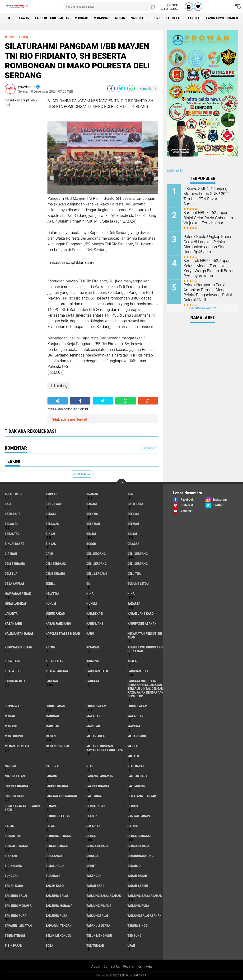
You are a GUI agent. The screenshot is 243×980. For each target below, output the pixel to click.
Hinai (131, 594)
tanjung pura (138, 906)
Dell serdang (97, 574)
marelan (52, 726)
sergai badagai (139, 836)
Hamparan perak (18, 594)
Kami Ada (145, 966)
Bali (8, 504)
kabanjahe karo (58, 623)
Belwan (133, 524)
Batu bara (135, 504)
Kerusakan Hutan (19, 647)
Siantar (11, 856)
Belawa (133, 514)
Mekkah (133, 746)
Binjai (91, 534)
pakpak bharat (57, 786)
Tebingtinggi (15, 936)
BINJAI (132, 534)
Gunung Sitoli (138, 584)
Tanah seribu (138, 886)
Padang (51, 776)
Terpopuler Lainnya (203, 308)
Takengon (94, 876)
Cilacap (133, 544)
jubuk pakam (56, 614)
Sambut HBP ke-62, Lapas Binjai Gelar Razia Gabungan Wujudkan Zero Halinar (208, 217)
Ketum (51, 647)
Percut (133, 806)
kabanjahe (13, 623)
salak (9, 826)
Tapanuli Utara (98, 926)
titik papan (14, 946)
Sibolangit (54, 856)
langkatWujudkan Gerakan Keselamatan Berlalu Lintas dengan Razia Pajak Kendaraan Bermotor (145, 689)
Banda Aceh (55, 504)
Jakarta (11, 614)
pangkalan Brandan (61, 796)
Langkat (93, 681)
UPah (131, 946)
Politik (92, 816)
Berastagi (13, 534)
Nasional (138, 18)
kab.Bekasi (174, 18)
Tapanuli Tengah (59, 926)
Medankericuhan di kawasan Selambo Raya (105, 748)
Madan (10, 716)
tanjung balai (16, 896)
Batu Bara (13, 514)
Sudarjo (134, 866)
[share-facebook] (111, 89)
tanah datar (137, 876)
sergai (91, 836)
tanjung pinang (99, 906)
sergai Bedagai (16, 846)
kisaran (93, 647)
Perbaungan (96, 806)
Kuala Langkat (57, 671)
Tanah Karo (95, 886)
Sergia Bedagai (139, 846)
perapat (52, 806)
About (96, 966)
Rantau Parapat (140, 816)
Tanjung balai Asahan (145, 896)
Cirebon (11, 554)
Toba (49, 946)
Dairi (49, 554)
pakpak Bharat (98, 786)
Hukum (92, 604)
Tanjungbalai (97, 916)
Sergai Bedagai (57, 846)
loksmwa (12, 706)
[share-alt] (58, 401)
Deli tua (11, 574)
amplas (51, 494)
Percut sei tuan (58, 816)
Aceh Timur (14, 494)
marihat (134, 726)
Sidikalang (13, 866)
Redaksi (129, 966)
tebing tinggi (138, 926)
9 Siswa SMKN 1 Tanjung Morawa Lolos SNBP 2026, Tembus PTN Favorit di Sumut (209, 193)
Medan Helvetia (17, 746)
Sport (156, 18)
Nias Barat (136, 766)
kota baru (12, 661)
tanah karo (14, 886)
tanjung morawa (18, 906)
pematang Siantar (142, 796)
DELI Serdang (56, 564)
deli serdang (19, 37)
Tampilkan (149, 448)
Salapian (93, 826)
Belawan (52, 524)
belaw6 (92, 514)
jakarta (134, 604)
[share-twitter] (121, 89)
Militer (133, 756)
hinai (90, 594)
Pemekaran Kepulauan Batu (22, 808)
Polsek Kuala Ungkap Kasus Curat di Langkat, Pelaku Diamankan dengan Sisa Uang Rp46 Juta (209, 244)
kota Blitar (54, 661)
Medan (120, 18)
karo (90, 633)
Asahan (92, 494)
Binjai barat (14, 544)
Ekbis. (50, 584)
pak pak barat (138, 776)
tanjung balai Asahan (104, 896)
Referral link (176, 171)
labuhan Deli (138, 671)
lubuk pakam (56, 706)
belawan (12, 524)
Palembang (136, 786)
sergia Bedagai (98, 846)
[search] (110, 7)
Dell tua (134, 574)
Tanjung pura (16, 916)
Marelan (93, 726)
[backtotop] (121, 484)
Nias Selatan (15, 776)
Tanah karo (55, 886)
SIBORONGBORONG (140, 856)
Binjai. (51, 544)
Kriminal (93, 661)
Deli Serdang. (138, 564)
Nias (90, 766)
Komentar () (148, 88)
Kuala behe (13, 671)
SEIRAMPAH (13, 836)
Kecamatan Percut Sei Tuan (145, 635)
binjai (50, 534)
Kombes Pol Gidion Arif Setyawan (145, 649)
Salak (50, 826)
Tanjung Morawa (59, 906)
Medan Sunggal (58, 746)
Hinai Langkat (16, 604)
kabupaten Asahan (142, 623)
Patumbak (94, 796)
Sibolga (92, 856)
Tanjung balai (57, 896)
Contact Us (112, 966)
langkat (195, 18)
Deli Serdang (15, 564)
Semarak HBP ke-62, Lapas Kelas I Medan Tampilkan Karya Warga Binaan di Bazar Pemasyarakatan (208, 268)
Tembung (134, 936)
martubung (14, 736)
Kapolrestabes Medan (52, 18)
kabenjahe (95, 623)
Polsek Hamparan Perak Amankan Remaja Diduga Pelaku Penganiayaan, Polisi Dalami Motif (207, 292)
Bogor (91, 544)
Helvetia (52, 594)
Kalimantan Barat (19, 633)
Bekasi (51, 514)
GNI (89, 584)
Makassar (102, 18)
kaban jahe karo (140, 614)
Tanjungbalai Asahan (145, 916)
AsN (130, 494)
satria (133, 826)
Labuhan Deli (15, 681)
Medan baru (137, 736)
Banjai (92, 504)
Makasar (93, 716)
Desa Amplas (15, 584)
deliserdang (55, 574)
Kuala (132, 661)
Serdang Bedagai (59, 836)
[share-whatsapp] (131, 89)
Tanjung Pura (56, 916)
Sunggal (11, 876)
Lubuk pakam (137, 706)
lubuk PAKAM (96, 706)
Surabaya (53, 876)
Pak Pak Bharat (17, 786)
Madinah (82, 18)
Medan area (96, 736)
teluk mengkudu (58, 936)
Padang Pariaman (100, 776)
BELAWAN (23, 18)
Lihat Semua (82, 474)
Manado (11, 726)
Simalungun (55, 866)
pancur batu (14, 796)
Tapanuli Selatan (18, 926)
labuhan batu (97, 671)
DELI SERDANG (96, 564)
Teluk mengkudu (99, 936)
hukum (51, 604)
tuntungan (95, 946)
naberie (11, 766)
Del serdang (96, 554)
